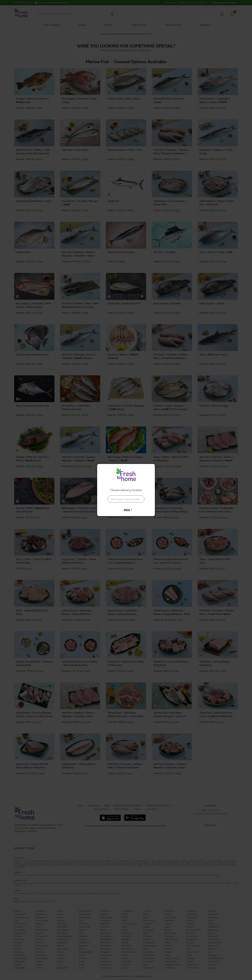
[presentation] (126, 499)
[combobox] (126, 497)
